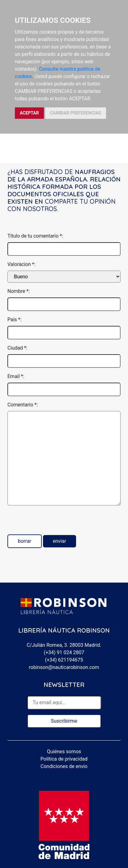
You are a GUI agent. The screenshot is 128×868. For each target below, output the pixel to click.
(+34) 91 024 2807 (64, 652)
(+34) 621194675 (64, 660)
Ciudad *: (17, 348)
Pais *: (15, 320)
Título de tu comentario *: (35, 236)
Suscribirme (64, 721)
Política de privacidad (64, 759)
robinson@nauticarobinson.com (64, 667)
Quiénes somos (64, 752)
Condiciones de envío (64, 766)
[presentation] (54, 522)
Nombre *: (19, 291)
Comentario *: (23, 405)
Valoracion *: (21, 264)
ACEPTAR (29, 113)
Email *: (16, 376)
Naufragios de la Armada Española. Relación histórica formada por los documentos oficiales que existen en (64, 187)
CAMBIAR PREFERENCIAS (76, 113)
